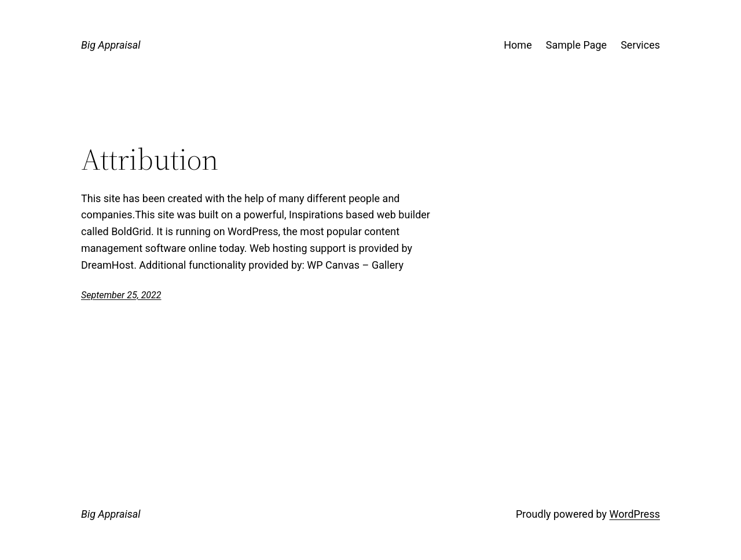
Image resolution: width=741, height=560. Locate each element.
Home (518, 45)
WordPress (635, 514)
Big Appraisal (111, 45)
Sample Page (576, 45)
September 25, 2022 (121, 295)
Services (640, 45)
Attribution (150, 159)
